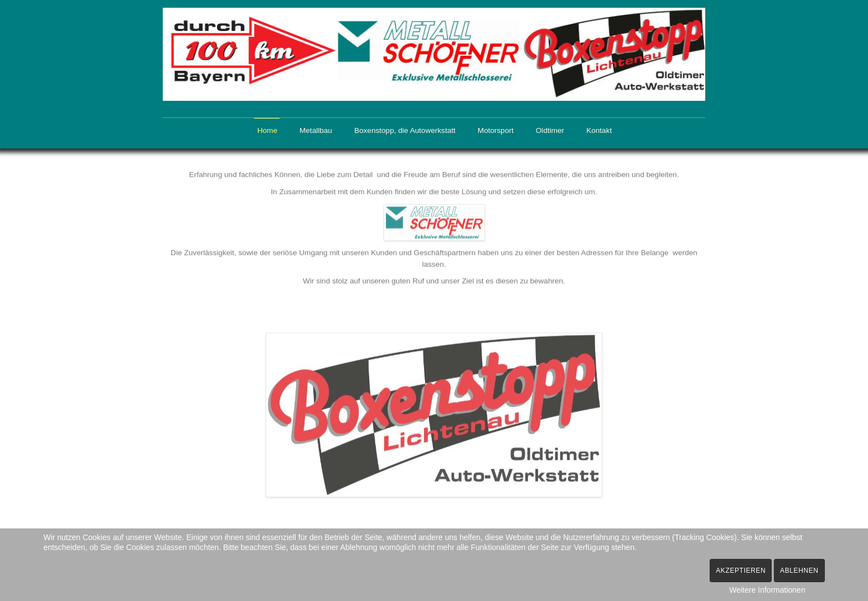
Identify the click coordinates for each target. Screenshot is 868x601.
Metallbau (316, 130)
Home (267, 130)
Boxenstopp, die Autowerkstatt (405, 130)
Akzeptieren (741, 571)
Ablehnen (799, 571)
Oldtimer (550, 130)
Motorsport (496, 130)
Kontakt (599, 130)
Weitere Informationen (767, 590)
